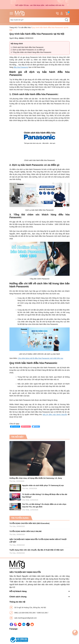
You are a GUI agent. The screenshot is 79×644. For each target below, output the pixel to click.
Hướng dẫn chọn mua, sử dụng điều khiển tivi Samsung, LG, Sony (36, 478)
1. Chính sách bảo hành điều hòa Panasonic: (27, 47)
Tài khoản (62, 13)
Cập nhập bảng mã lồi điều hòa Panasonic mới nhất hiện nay (41, 358)
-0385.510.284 (42, 613)
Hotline (57, 14)
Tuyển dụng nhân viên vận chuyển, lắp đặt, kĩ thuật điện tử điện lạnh (37, 550)
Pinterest (26, 427)
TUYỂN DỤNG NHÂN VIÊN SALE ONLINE (26, 531)
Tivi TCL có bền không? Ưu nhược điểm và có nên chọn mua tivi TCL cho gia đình (44, 505)
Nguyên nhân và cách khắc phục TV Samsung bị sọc (43, 485)
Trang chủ (13, 27)
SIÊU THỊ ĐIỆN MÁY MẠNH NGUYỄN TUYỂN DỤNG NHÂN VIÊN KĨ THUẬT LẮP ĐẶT (38, 541)
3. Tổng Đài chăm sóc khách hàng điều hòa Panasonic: (31, 52)
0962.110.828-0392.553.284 (25, 613)
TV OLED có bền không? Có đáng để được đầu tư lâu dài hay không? (45, 496)
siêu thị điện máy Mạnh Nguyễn (55, 414)
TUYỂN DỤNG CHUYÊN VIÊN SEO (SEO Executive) (29, 523)
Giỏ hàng (68, 13)
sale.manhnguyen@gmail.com (26, 618)
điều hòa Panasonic (21, 67)
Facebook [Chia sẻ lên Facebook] (15, 427)
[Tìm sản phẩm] (40, 20)
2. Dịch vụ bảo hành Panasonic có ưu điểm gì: (28, 50)
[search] (67, 20)
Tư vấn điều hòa (24, 27)
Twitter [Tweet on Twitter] (36, 427)
